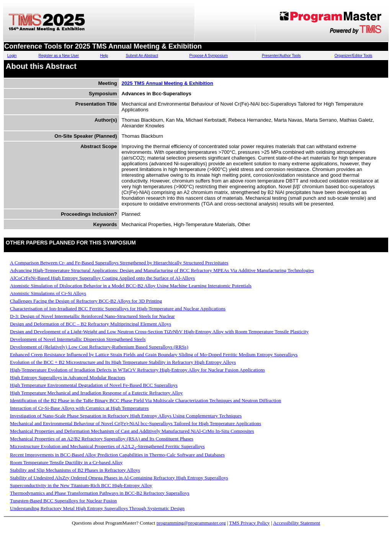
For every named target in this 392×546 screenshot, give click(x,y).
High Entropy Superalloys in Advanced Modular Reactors (68, 377)
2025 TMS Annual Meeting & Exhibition (167, 83)
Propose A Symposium (208, 56)
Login (12, 56)
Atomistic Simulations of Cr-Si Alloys (48, 293)
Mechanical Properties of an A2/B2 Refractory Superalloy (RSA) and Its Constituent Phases (102, 439)
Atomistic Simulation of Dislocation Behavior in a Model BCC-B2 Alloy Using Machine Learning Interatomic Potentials (131, 286)
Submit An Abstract (142, 56)
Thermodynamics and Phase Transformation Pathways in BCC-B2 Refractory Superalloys (100, 493)
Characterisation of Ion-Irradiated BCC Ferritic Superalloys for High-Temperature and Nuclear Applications (118, 309)
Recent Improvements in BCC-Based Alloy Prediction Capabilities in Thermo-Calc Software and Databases (117, 455)
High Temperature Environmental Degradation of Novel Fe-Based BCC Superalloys (94, 385)
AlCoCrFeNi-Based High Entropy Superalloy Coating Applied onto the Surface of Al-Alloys (102, 278)
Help (104, 56)
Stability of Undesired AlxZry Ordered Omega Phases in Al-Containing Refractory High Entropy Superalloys (119, 478)
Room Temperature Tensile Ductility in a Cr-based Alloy (66, 462)
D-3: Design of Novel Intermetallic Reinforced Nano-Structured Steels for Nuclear (92, 316)
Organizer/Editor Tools (354, 56)
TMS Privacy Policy (250, 523)
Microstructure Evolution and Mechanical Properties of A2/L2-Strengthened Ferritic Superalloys (107, 446)
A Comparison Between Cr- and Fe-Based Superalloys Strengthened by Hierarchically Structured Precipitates (119, 263)
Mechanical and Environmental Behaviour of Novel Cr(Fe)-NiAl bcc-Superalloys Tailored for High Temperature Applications (136, 423)
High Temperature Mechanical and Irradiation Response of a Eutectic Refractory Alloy (96, 393)
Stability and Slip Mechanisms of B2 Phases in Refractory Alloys (75, 470)
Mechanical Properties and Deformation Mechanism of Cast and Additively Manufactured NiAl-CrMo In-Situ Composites (132, 431)
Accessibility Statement (296, 523)
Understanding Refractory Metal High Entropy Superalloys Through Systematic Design (97, 508)
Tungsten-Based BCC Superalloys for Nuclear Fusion (63, 501)
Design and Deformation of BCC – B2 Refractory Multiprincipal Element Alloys (91, 324)
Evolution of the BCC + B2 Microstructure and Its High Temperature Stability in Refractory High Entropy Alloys (123, 362)
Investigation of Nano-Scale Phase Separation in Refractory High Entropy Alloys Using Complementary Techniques (126, 416)
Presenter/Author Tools (281, 56)
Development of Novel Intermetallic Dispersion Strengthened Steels (78, 339)
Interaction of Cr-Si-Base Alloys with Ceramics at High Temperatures (79, 408)
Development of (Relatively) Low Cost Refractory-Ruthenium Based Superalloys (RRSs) (99, 347)
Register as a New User (59, 56)
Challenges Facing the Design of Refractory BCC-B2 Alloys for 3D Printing (86, 301)
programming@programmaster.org (191, 523)
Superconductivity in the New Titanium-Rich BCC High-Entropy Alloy (81, 485)
